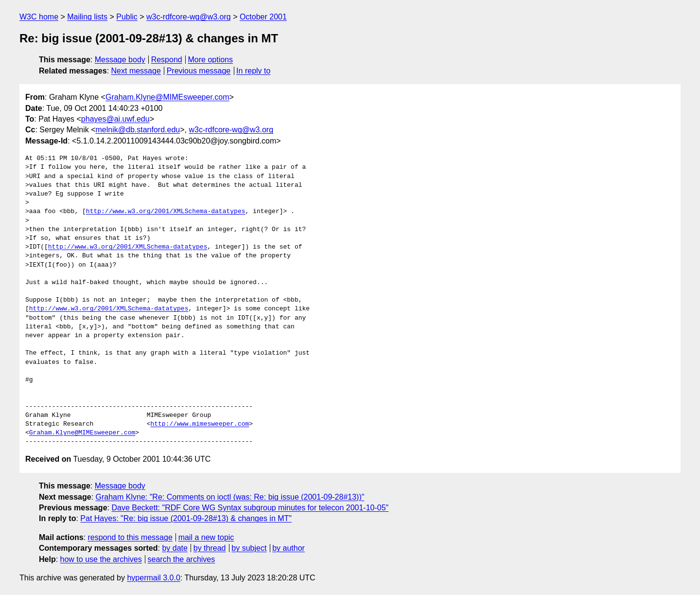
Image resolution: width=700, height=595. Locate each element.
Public (127, 17)
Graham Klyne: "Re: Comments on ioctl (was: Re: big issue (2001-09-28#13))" (230, 497)
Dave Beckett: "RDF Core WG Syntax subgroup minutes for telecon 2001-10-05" (250, 508)
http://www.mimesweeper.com (200, 424)
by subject (249, 548)
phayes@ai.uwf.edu (115, 119)
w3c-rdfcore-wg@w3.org (189, 17)
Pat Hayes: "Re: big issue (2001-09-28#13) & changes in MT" (186, 518)
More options (211, 60)
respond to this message (130, 537)
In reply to (253, 71)
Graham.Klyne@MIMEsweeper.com (167, 97)
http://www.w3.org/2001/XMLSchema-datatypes (166, 212)
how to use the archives (101, 559)
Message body (120, 60)
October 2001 (263, 17)
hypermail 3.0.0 (153, 578)
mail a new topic (206, 537)
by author (289, 548)
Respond (167, 60)
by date (175, 548)
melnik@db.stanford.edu (138, 130)
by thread (210, 548)
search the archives (182, 559)
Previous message (199, 71)
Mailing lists (87, 17)
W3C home (39, 17)
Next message (136, 71)
